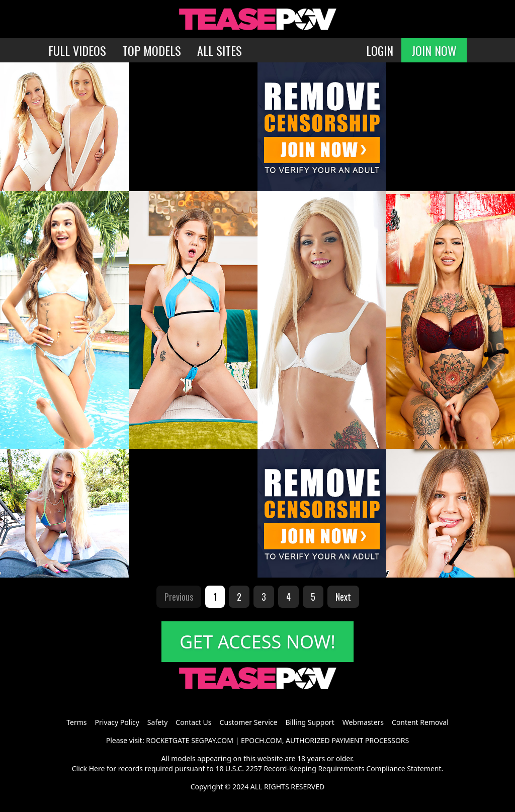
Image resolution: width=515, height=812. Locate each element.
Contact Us (193, 722)
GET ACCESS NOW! (257, 642)
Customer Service (249, 722)
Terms (76, 722)
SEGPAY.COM (212, 740)
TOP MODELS (152, 50)
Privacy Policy (117, 722)
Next (343, 597)
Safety (157, 722)
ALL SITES (220, 50)
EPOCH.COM (262, 740)
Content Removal (420, 722)
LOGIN (380, 50)
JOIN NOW (434, 50)
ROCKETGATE (167, 740)
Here (97, 768)
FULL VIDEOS (77, 50)
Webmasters (363, 722)
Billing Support (310, 722)
